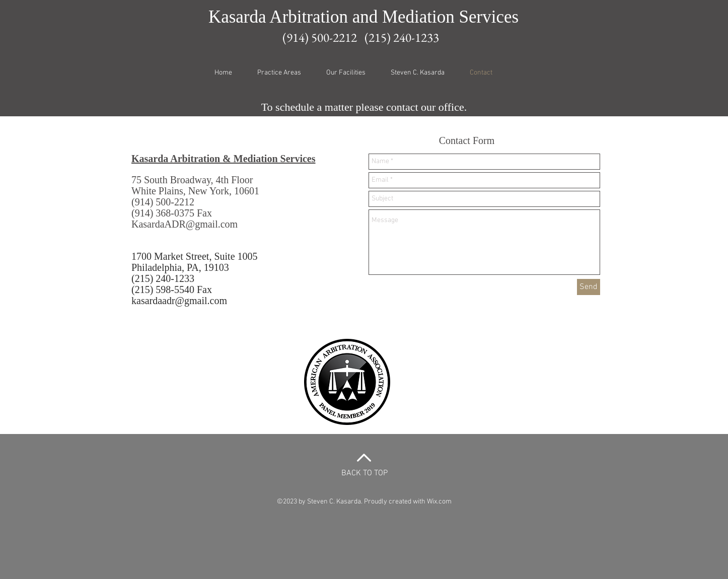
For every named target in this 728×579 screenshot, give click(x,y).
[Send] (589, 287)
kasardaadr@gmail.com (179, 301)
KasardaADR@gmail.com (185, 224)
